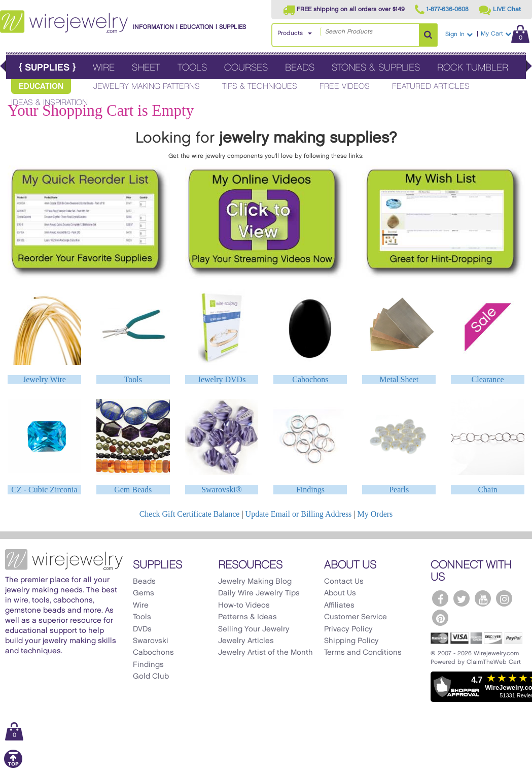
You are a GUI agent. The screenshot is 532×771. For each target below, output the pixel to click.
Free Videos (345, 87)
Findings (310, 490)
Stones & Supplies (376, 68)
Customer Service (356, 617)
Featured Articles (431, 87)
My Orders (375, 514)
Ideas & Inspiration (49, 103)
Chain (487, 490)
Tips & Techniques (260, 87)
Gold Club (151, 677)
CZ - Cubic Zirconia (44, 490)
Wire (104, 68)
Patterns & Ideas (247, 617)
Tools (192, 68)
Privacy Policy (348, 629)
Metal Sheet (399, 379)
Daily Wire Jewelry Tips (259, 593)
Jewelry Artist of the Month (265, 653)
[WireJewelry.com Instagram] (504, 598)
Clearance (488, 379)
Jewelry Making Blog (255, 582)
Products (290, 33)
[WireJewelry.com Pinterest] (440, 618)
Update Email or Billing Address (299, 514)
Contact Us (344, 582)
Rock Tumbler (473, 68)
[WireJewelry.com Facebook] (440, 598)
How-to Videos (244, 606)
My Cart (505, 34)
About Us (340, 593)
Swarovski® (222, 490)
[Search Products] (428, 35)
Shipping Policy (351, 641)
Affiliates (339, 606)
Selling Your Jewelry (254, 629)
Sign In (459, 34)
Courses (246, 68)
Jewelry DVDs (222, 379)
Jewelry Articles (246, 641)
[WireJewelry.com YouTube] (483, 598)
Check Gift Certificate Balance (190, 514)
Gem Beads (133, 490)
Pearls (399, 490)
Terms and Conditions (363, 653)
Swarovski (151, 641)
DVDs (142, 629)
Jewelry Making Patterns (147, 87)
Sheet (146, 68)
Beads (300, 68)
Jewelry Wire (44, 379)
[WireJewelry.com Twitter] (462, 598)
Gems (144, 593)
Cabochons (310, 379)
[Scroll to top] (13, 766)
